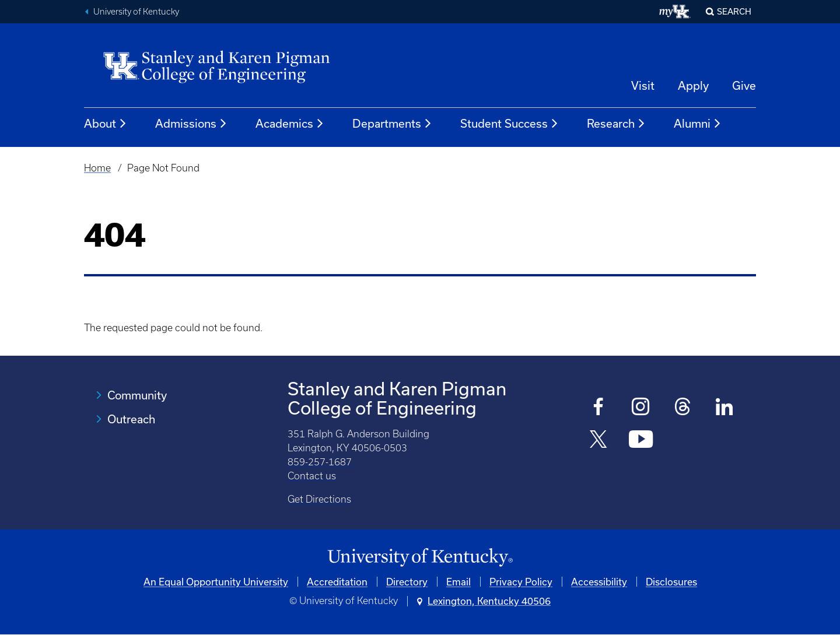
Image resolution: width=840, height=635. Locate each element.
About (106, 124)
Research (616, 124)
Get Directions (319, 499)
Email (459, 582)
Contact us (312, 476)
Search (734, 11)
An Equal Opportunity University (216, 582)
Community (137, 395)
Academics (290, 124)
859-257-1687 (320, 462)
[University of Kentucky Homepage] (420, 558)
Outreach (131, 419)
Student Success (510, 124)
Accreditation (337, 582)
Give (744, 85)
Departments (392, 124)
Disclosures (671, 582)
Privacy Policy (521, 582)
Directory (407, 582)
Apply (693, 85)
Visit (643, 85)
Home (97, 168)
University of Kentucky (136, 12)
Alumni (698, 124)
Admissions (191, 124)
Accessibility (599, 582)
